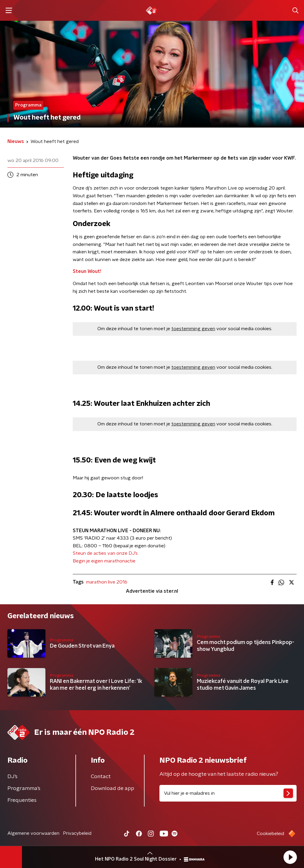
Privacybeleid (77, 833)
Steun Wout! (87, 271)
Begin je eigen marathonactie (104, 561)
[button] (290, 857)
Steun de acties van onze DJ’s (105, 553)
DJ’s (12, 777)
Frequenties (22, 800)
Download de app (113, 788)
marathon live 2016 (107, 582)
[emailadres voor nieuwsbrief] (228, 793)
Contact (101, 777)
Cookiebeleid (270, 834)
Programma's (24, 788)
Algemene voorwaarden (33, 833)
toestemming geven (193, 329)
